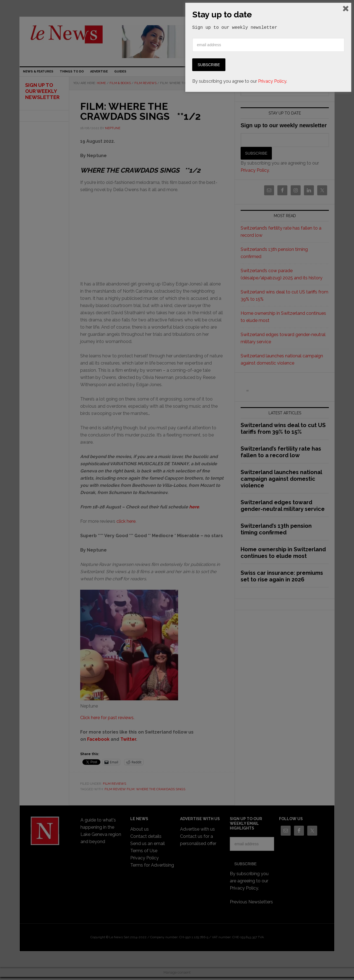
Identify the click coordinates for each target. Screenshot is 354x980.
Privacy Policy (272, 967)
